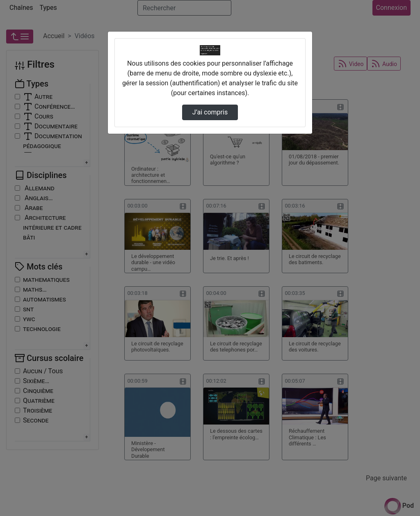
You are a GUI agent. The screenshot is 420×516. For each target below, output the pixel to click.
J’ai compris (210, 112)
